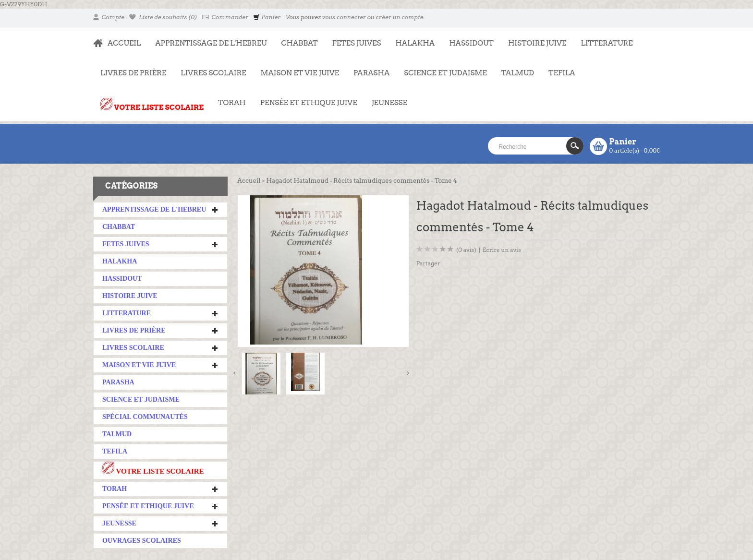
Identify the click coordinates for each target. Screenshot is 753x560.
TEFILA (562, 73)
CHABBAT (299, 43)
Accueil (249, 181)
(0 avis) (466, 250)
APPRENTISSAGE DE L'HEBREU (207, 38)
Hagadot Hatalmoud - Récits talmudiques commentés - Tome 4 (361, 181)
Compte (109, 17)
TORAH (228, 98)
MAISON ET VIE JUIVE (296, 68)
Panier (267, 17)
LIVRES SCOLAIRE (210, 68)
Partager (428, 263)
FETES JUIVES (353, 38)
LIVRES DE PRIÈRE (130, 68)
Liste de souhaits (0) (163, 17)
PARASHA (371, 73)
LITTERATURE (603, 38)
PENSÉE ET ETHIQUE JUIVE (305, 98)
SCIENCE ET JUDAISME (445, 73)
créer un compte (399, 17)
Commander (225, 17)
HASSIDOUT (471, 43)
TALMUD (518, 73)
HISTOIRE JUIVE (537, 43)
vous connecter (344, 17)
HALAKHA (415, 43)
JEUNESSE (386, 98)
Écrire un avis (502, 250)
